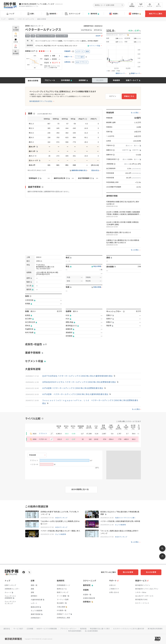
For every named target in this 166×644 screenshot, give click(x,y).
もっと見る (135, 113)
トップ (10, 14)
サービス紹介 (18, 629)
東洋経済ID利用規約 (155, 629)
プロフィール (50, 80)
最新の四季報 (33, 81)
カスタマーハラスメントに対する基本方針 (129, 629)
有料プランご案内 (156, 14)
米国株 (114, 14)
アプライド (43, 434)
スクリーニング (73, 14)
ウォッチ (150, 5)
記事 (31, 14)
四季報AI (135, 14)
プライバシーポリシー (68, 629)
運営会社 (7, 629)
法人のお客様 (151, 572)
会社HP (98, 36)
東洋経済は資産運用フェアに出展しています (38, 4)
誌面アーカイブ (132, 80)
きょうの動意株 (120, 525)
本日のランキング (61, 518)
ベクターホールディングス (26, 19)
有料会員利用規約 (75, 631)
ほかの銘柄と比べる (80, 489)
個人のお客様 (128, 572)
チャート (141, 5)
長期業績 (82, 80)
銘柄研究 (52, 14)
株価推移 (116, 80)
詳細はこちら (129, 96)
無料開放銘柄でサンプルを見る (41, 101)
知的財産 (83, 629)
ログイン (159, 5)
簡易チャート (120, 73)
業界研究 (93, 14)
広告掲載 (30, 629)
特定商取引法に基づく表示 (100, 629)
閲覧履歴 (132, 5)
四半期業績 (65, 80)
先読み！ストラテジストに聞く (125, 518)
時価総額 (33, 455)
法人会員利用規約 (91, 631)
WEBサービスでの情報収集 (47, 629)
